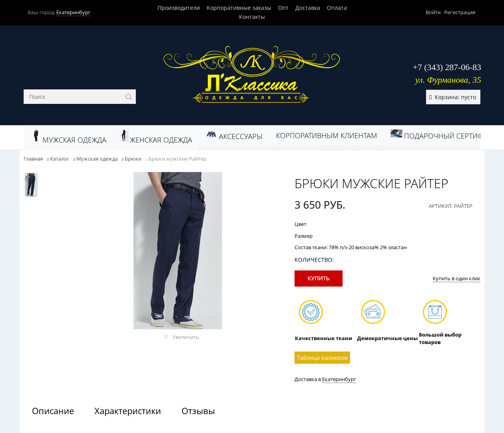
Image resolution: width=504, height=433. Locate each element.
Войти (433, 12)
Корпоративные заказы (239, 8)
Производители (179, 8)
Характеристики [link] (128, 411)
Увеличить (186, 337)
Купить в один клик (457, 278)
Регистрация (460, 12)
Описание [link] (53, 411)
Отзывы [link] (198, 411)
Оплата (337, 8)
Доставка (308, 8)
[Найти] (129, 97)
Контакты (252, 17)
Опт (283, 8)
